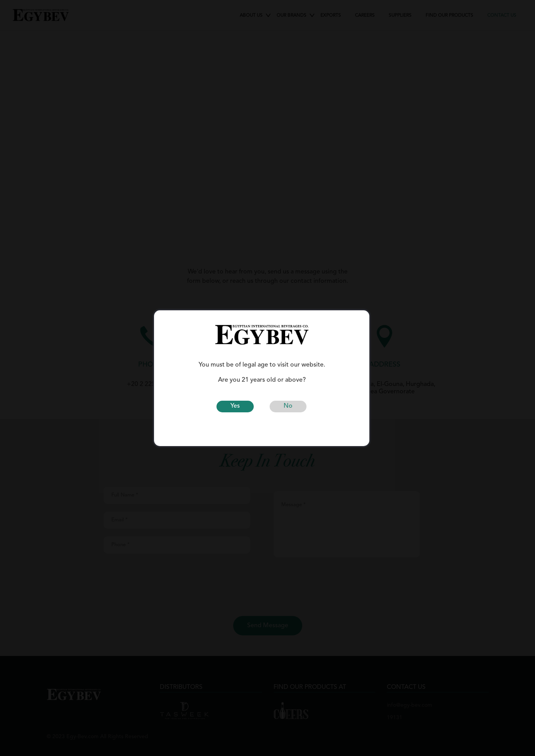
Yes (235, 406)
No (288, 406)
